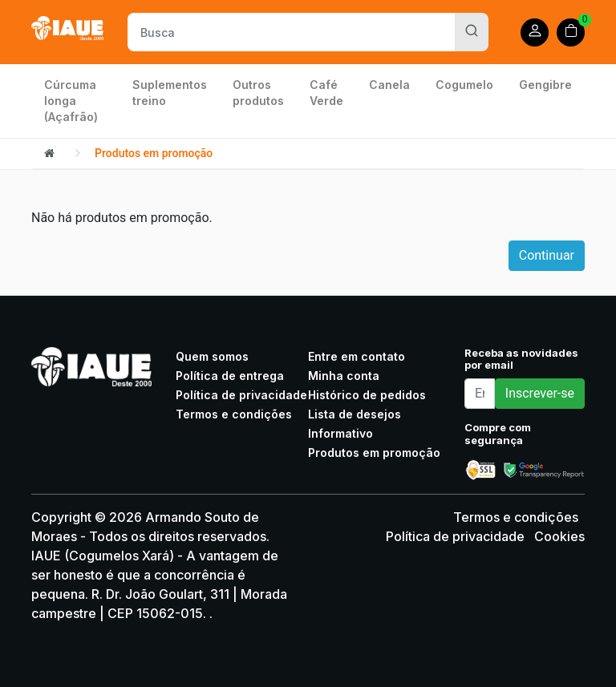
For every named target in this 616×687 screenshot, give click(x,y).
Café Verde (326, 93)
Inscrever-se (540, 393)
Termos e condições (234, 414)
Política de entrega (230, 376)
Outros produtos (258, 93)
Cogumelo (464, 85)
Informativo (340, 433)
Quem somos (212, 356)
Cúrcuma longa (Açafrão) (71, 101)
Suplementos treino (170, 93)
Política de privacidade (241, 395)
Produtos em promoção (154, 153)
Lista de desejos (355, 414)
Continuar (547, 255)
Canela (389, 85)
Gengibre (545, 85)
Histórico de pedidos (367, 395)
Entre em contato (357, 356)
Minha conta (344, 376)
